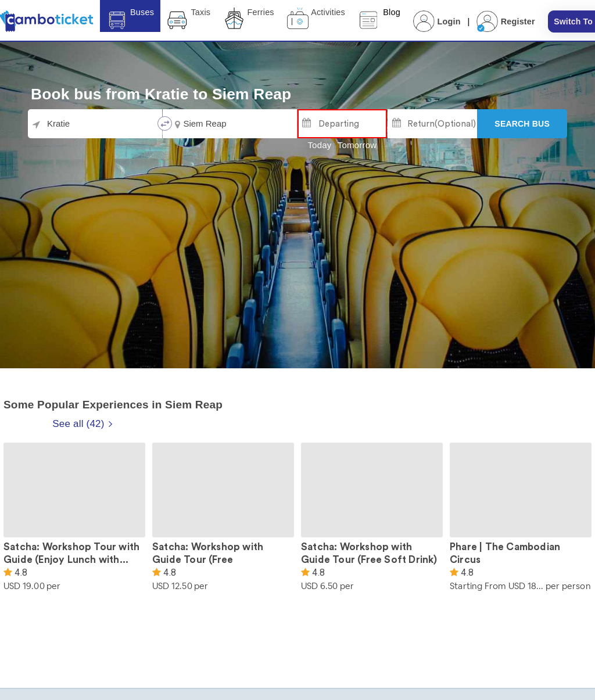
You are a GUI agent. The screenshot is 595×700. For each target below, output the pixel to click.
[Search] (522, 124)
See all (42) (83, 424)
